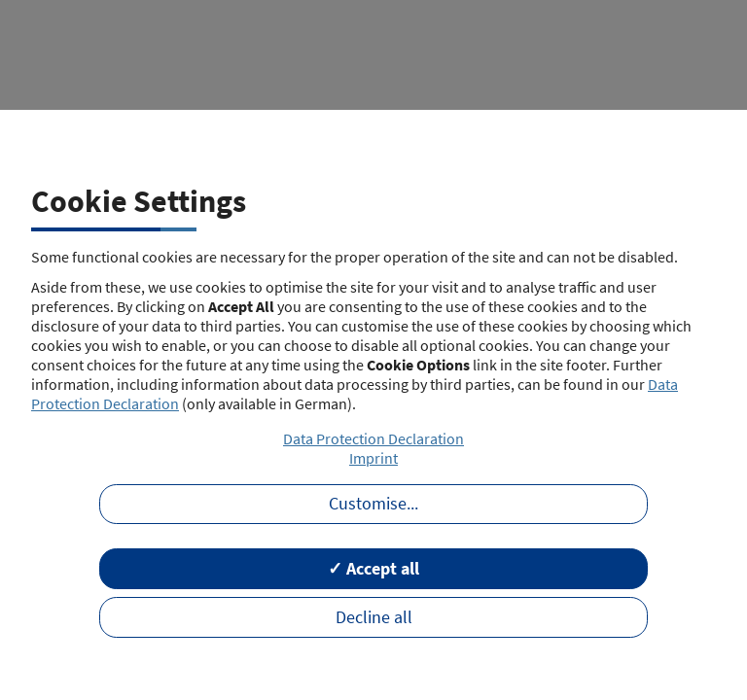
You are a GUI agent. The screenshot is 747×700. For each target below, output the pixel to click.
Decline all (374, 617)
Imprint (373, 458)
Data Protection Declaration (373, 438)
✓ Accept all (373, 569)
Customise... (373, 504)
